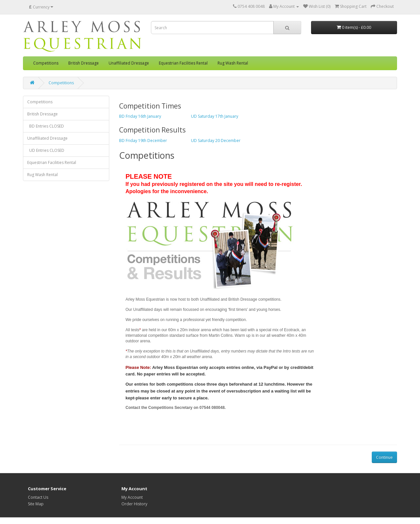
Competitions (46, 63)
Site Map (36, 504)
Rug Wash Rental (233, 63)
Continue (384, 457)
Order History (134, 504)
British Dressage (84, 63)
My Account (132, 497)
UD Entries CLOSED (46, 150)
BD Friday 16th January (140, 116)
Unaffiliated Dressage (129, 63)
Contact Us (38, 497)
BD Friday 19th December (143, 141)
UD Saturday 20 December (216, 141)
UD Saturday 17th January (215, 116)
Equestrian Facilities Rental (183, 63)
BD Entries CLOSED (46, 126)
